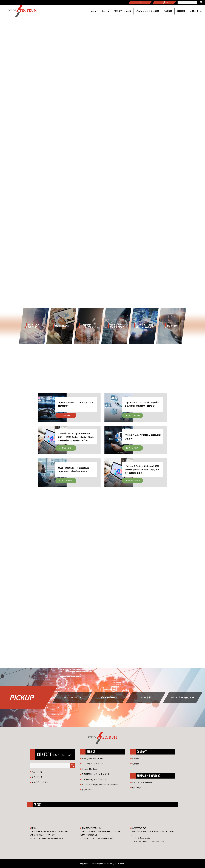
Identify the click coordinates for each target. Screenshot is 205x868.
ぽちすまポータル (109, 697)
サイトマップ (37, 777)
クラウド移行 (87, 790)
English (164, 2)
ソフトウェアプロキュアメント (94, 764)
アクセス (140, 2)
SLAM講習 (146, 697)
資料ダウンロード (123, 11)
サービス (105, 11)
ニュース (92, 11)
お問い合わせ (196, 11)
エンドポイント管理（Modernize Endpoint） (101, 785)
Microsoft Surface (72, 697)
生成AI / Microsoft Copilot (93, 758)
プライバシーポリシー (41, 782)
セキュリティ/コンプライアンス (95, 779)
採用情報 (181, 11)
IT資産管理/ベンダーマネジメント (96, 774)
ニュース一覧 (37, 772)
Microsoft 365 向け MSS (183, 697)
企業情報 (168, 11)
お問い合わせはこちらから (63, 755)
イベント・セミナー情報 (147, 11)
